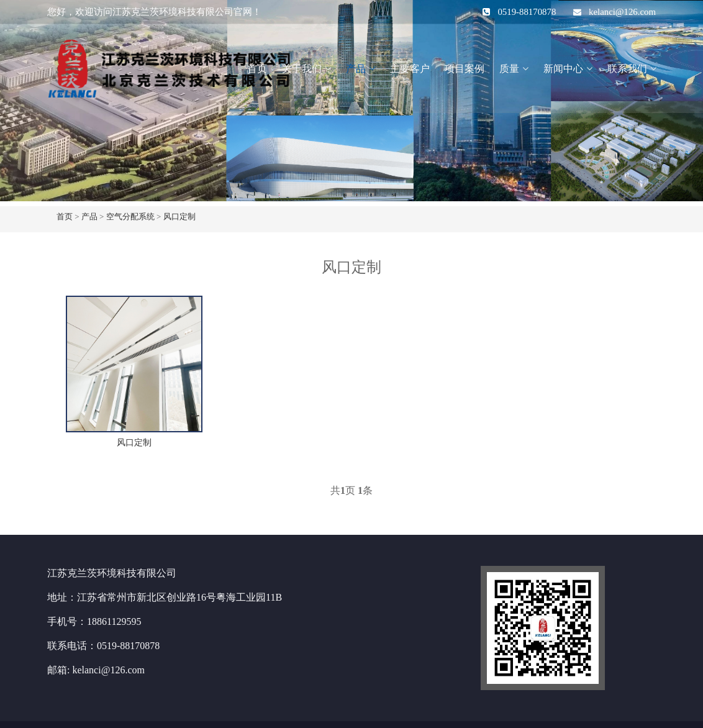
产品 (356, 69)
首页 (257, 69)
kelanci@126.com (622, 12)
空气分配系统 (130, 216)
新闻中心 (563, 69)
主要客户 (410, 69)
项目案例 (465, 69)
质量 (509, 69)
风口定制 (179, 216)
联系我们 (627, 69)
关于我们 (302, 69)
